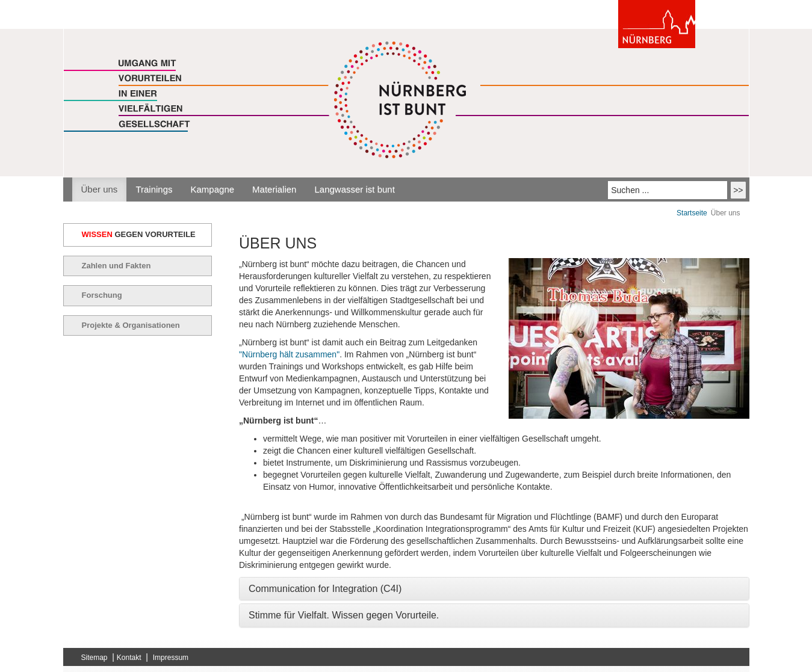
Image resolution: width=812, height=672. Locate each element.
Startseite (692, 213)
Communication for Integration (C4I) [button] (325, 589)
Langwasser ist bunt (354, 189)
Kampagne (213, 189)
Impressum (171, 658)
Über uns (100, 189)
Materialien (274, 189)
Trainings (154, 189)
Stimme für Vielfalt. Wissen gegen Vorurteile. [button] (344, 615)
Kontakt (129, 658)
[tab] (494, 589)
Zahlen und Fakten (116, 266)
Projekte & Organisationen (131, 325)
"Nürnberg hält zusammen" (289, 354)
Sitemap (95, 658)
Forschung (102, 295)
